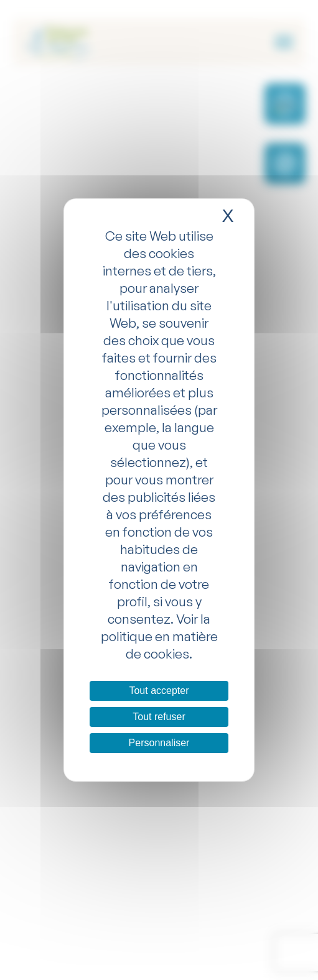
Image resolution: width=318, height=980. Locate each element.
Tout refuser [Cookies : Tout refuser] (159, 717)
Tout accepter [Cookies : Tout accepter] (159, 691)
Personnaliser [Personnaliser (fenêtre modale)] (159, 743)
